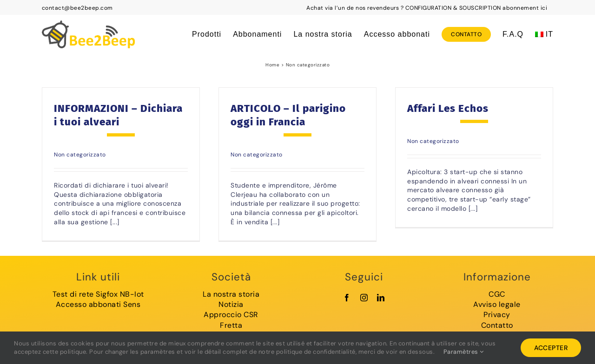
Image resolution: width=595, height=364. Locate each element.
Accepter (551, 348)
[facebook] (347, 298)
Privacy (497, 315)
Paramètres (464, 352)
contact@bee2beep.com (77, 8)
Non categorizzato (80, 155)
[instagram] (364, 298)
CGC (497, 294)
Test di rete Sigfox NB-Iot (98, 294)
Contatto (497, 325)
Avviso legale (497, 304)
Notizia (231, 304)
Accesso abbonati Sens (98, 304)
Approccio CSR (231, 315)
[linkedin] (381, 298)
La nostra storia (231, 294)
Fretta (231, 325)
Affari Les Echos (448, 108)
